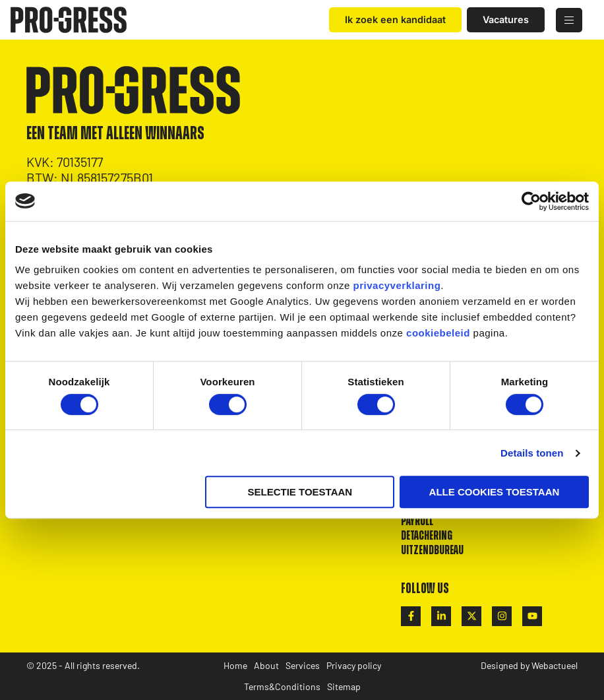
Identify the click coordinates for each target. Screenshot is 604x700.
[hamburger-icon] (569, 20)
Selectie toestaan (300, 492)
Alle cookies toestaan (495, 492)
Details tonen (532, 453)
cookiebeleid (438, 333)
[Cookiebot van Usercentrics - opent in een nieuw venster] (531, 201)
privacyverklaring (397, 285)
